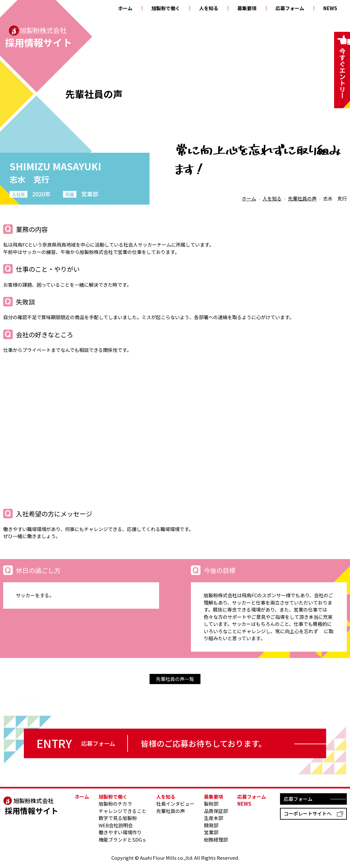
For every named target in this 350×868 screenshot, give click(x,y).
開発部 (211, 825)
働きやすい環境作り (120, 832)
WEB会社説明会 (116, 825)
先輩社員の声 (302, 198)
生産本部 (213, 818)
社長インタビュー (175, 804)
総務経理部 (216, 840)
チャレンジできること (122, 811)
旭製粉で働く (166, 8)
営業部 (211, 832)
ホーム (125, 8)
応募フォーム (290, 8)
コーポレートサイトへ (308, 813)
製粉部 (211, 804)
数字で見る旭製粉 (118, 818)
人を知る (209, 8)
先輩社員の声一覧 (175, 679)
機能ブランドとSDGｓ (123, 840)
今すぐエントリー (342, 73)
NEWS (330, 8)
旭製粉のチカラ (115, 804)
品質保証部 (216, 811)
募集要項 (247, 8)
